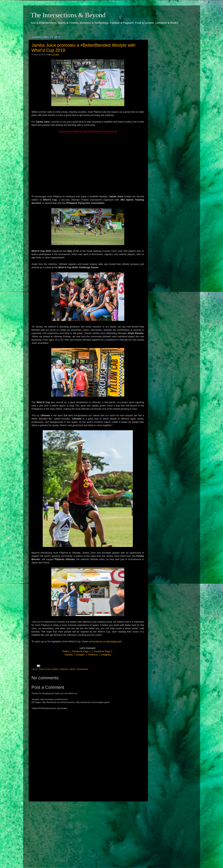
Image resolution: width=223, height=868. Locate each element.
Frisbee (55, 669)
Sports (72, 669)
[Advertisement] (88, 831)
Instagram (106, 655)
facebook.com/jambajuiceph (107, 641)
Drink (41, 669)
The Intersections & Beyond (68, 15)
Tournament (82, 669)
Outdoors (64, 669)
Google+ (81, 655)
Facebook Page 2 (103, 651)
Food (48, 669)
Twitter (66, 651)
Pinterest (93, 655)
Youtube (69, 655)
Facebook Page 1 (81, 651)
